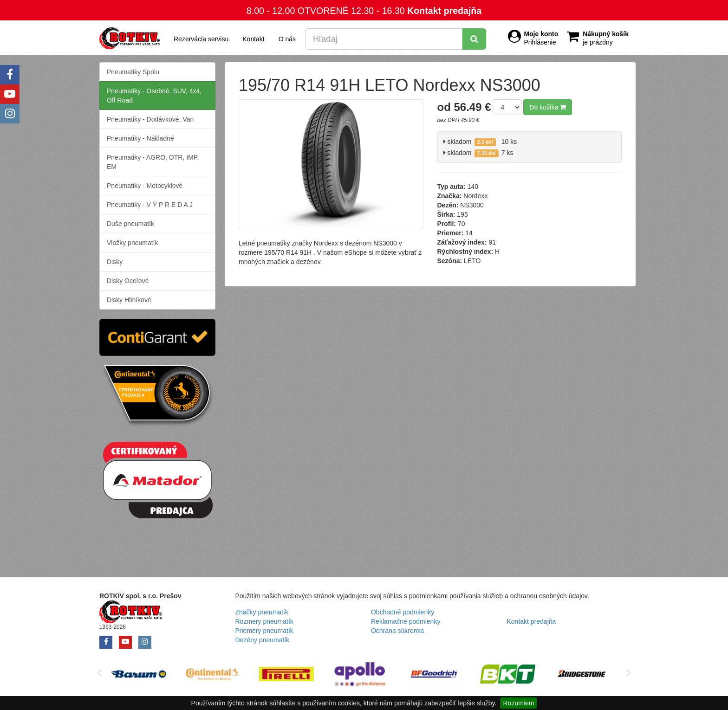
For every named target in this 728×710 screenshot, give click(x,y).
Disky (115, 262)
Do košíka (548, 107)
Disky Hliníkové (129, 300)
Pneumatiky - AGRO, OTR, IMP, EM (153, 162)
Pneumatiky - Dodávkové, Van (150, 119)
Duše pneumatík (130, 224)
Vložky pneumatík (133, 243)
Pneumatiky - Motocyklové (145, 186)
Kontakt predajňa (444, 11)
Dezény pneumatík (263, 640)
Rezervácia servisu (201, 39)
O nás (287, 39)
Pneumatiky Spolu (133, 72)
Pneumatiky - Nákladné (140, 138)
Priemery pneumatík (264, 631)
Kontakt (253, 39)
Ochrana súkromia (397, 631)
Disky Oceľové (128, 281)
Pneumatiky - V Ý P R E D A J (150, 205)
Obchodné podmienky (403, 612)
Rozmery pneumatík (264, 621)
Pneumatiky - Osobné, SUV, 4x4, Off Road (154, 96)
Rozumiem (518, 703)
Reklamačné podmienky (406, 621)
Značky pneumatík (262, 612)
